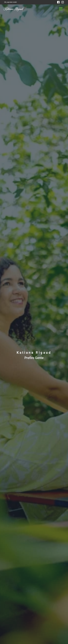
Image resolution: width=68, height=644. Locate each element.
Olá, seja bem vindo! (10, 2)
